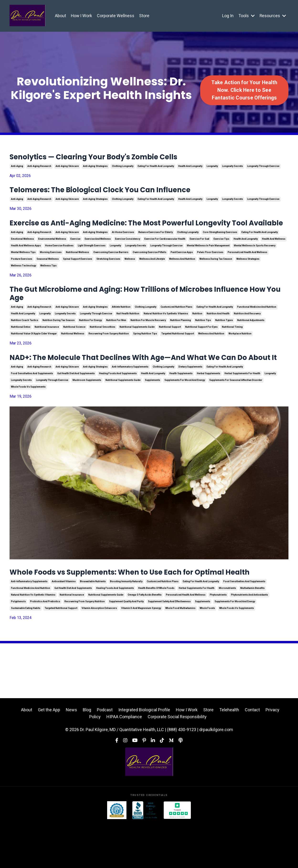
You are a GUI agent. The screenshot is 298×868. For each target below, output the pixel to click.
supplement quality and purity (126, 646)
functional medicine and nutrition (257, 327)
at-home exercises (123, 248)
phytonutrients (218, 639)
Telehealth (229, 755)
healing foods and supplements (118, 406)
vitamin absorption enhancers (99, 653)
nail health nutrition (128, 334)
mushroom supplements (87, 413)
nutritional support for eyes (201, 347)
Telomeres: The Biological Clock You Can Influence (120, 193)
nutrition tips (203, 340)
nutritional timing (232, 347)
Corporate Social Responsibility (177, 761)
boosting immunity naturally (126, 626)
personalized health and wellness (247, 268)
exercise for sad (199, 255)
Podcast (105, 755)
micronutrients (227, 633)
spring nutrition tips (145, 354)
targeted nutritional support (178, 354)
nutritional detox (21, 347)
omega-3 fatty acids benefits (145, 639)
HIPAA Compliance (124, 761)
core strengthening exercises (220, 248)
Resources (273, 16)
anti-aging (17, 168)
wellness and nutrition (182, 275)
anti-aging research (39, 168)
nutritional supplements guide (137, 347)
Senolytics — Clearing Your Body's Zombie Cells (114, 158)
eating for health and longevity (156, 168)
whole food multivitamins (180, 653)
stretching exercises (108, 275)
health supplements (181, 406)
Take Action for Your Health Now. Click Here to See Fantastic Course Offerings (244, 90)
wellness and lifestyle (152, 275)
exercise (75, 255)
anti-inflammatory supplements (130, 399)
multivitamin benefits (252, 633)
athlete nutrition (121, 327)
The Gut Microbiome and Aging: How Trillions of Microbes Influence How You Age (135, 312)
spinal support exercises (78, 275)
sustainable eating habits (26, 653)
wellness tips (48, 282)
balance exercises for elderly (156, 248)
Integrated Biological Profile (144, 755)
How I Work (82, 16)
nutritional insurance (47, 347)
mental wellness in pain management (208, 262)
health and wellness (274, 255)
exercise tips (221, 255)
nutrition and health (218, 334)
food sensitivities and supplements (32, 406)
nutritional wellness (77, 268)
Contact (252, 755)
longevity (212, 168)
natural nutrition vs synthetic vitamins (166, 334)
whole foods (207, 653)
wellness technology (24, 282)
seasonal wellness (48, 275)
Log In (228, 16)
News (71, 755)
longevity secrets (233, 168)
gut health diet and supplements (76, 406)
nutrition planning (180, 340)
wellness (130, 275)
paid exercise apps (182, 268)
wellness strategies (248, 275)
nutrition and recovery (247, 334)
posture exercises (22, 275)
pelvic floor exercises (210, 268)
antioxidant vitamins (64, 626)
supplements (152, 413)
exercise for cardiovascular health (165, 255)
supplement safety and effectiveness (169, 646)
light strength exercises (92, 262)
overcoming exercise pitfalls (149, 268)
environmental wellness (52, 255)
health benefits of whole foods (156, 633)
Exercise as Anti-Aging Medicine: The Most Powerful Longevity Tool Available (146, 233)
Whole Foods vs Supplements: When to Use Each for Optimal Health (142, 611)
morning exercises (51, 268)
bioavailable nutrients (93, 626)
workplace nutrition (240, 354)
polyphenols (18, 646)
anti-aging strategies (95, 168)
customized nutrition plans (176, 327)
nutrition (197, 334)
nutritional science (74, 347)
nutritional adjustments (251, 340)
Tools (246, 16)
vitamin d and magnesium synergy (141, 653)
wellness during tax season (216, 275)
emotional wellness (22, 255)
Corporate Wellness (116, 16)
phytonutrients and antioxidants (249, 639)
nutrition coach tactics (25, 340)
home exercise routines (59, 262)
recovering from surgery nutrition (109, 354)
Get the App (49, 755)
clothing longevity (123, 168)
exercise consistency (128, 255)
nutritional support (170, 347)
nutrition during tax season (59, 340)
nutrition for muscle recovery (148, 340)
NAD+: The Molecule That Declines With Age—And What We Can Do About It (149, 384)
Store (145, 16)
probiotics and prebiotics (45, 646)
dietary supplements (190, 399)
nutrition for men (116, 340)
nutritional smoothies (102, 347)
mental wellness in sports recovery (255, 262)
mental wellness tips (23, 268)
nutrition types (224, 340)
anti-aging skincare (67, 168)
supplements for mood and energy (185, 413)
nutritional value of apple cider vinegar (34, 354)
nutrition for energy (90, 340)
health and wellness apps (26, 262)
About (60, 16)
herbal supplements (209, 406)
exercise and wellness (98, 255)
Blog (87, 755)
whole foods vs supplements (28, 419)
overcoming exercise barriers (111, 268)
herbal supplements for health (242, 406)
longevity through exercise (263, 168)
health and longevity (190, 168)
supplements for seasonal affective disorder (236, 413)
